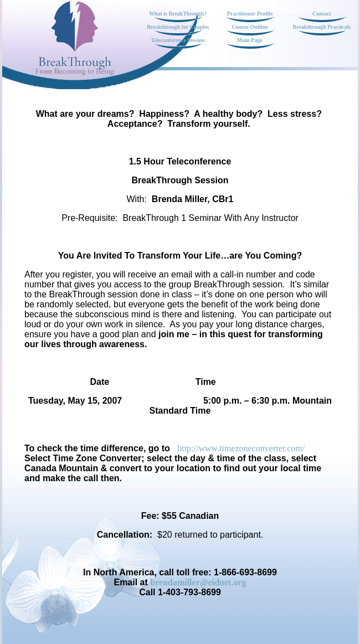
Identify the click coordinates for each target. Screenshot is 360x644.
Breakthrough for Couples (178, 27)
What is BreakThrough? (178, 14)
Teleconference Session (178, 40)
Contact (322, 14)
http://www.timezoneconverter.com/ (241, 448)
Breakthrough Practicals (322, 27)
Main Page (250, 40)
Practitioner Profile (250, 14)
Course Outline (250, 27)
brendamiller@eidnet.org (198, 582)
